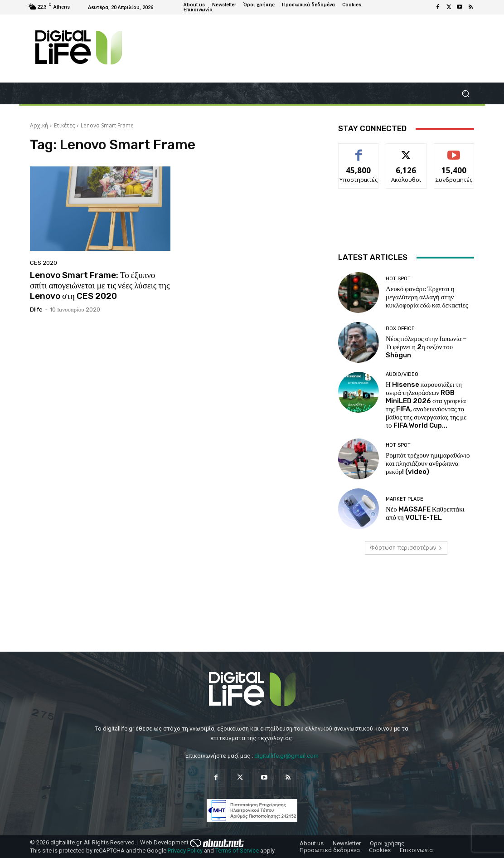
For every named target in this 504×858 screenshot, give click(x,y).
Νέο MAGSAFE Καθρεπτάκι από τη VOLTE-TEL (425, 513)
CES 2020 (44, 263)
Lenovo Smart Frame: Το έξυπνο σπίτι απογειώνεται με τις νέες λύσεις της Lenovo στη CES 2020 (100, 285)
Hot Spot (398, 279)
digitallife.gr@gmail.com (286, 756)
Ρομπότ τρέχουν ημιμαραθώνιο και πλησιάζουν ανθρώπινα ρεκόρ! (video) (428, 463)
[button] (465, 94)
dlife (36, 310)
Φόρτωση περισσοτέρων (406, 548)
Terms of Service (237, 851)
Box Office (400, 329)
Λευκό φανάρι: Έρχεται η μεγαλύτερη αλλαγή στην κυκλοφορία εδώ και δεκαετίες (427, 297)
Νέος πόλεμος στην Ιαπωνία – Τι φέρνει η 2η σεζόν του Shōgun (426, 347)
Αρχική (39, 125)
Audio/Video (402, 374)
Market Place (405, 499)
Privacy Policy (185, 851)
